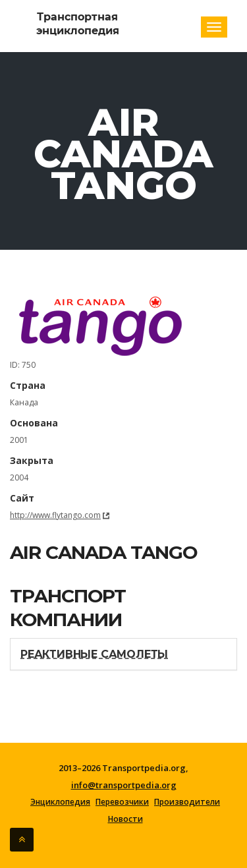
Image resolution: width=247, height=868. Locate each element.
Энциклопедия (60, 802)
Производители (187, 802)
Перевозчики (122, 802)
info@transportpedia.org (124, 785)
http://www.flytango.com (55, 515)
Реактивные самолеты (94, 654)
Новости (125, 819)
